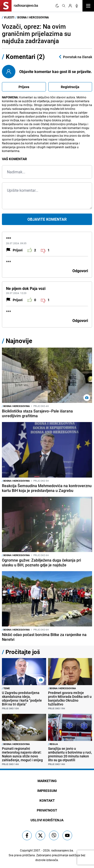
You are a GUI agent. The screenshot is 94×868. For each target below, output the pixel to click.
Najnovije (19, 341)
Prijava (24, 87)
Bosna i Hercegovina (33, 17)
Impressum (47, 791)
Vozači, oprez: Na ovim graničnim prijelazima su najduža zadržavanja (36, 34)
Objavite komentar (47, 219)
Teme (6, 688)
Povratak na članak (75, 57)
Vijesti (9, 17)
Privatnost (47, 810)
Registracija (70, 87)
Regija (53, 744)
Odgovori (80, 271)
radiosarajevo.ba (62, 850)
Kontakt (47, 800)
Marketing (47, 781)
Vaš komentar (14, 159)
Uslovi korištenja (47, 820)
